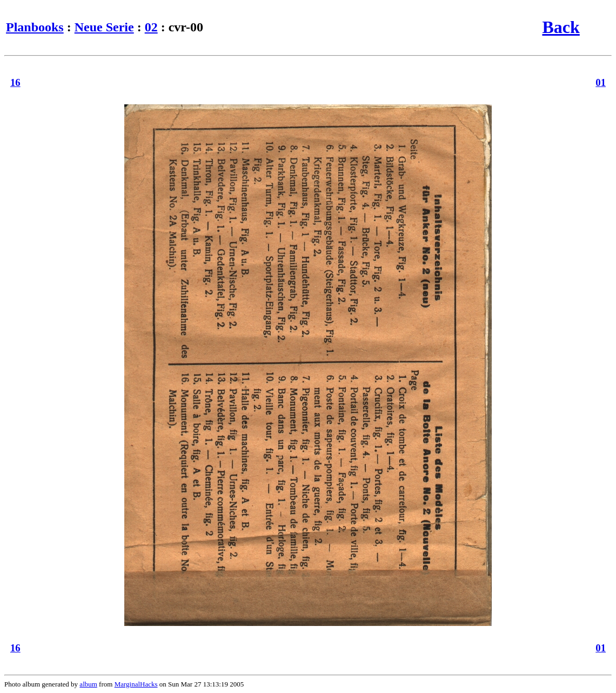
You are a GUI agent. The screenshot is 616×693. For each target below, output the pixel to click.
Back (561, 27)
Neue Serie (104, 27)
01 (601, 82)
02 (151, 27)
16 (15, 82)
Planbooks (35, 27)
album (88, 684)
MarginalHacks (136, 684)
